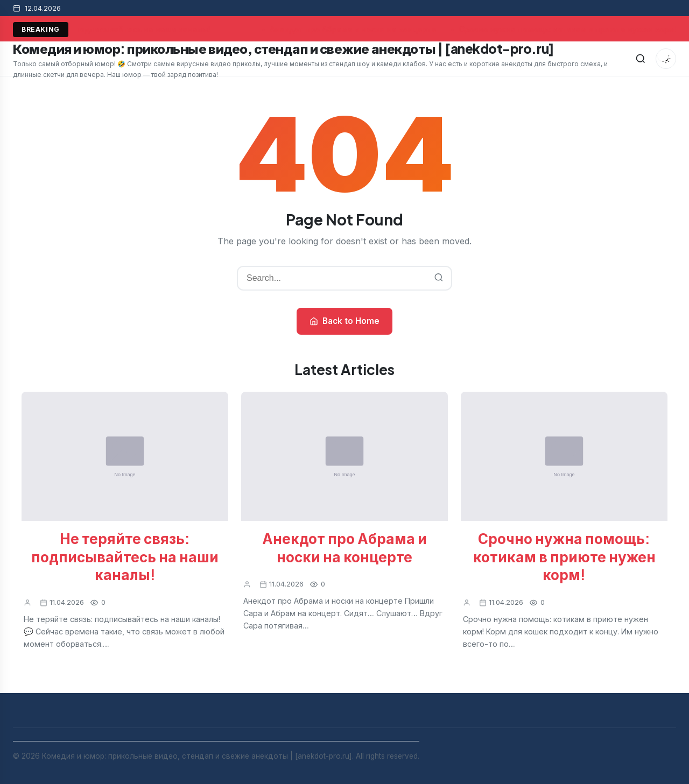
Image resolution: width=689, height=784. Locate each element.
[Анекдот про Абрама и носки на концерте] (344, 456)
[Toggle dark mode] (666, 59)
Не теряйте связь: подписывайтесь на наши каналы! (125, 557)
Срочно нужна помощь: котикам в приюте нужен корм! (564, 557)
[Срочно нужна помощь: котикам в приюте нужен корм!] (564, 456)
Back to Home (344, 321)
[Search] (641, 59)
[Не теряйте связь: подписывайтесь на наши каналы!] (125, 456)
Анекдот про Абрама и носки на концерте (355, 29)
